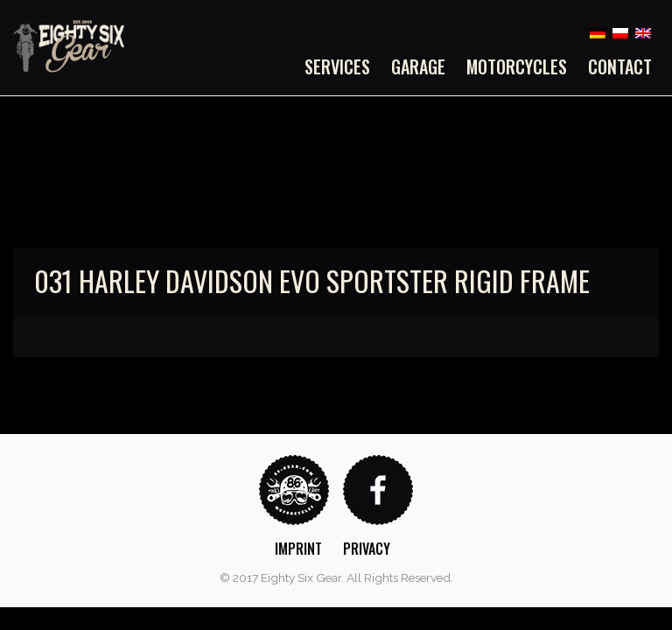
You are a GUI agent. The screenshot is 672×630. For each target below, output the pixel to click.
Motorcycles (517, 66)
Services (337, 66)
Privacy (367, 549)
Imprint (298, 549)
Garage (418, 66)
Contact (620, 66)
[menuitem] (343, 66)
